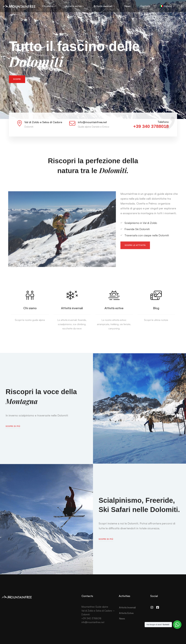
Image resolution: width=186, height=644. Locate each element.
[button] (17, 79)
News (122, 619)
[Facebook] (158, 607)
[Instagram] (152, 607)
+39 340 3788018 (151, 130)
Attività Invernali (127, 608)
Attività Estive (126, 613)
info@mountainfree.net (93, 622)
